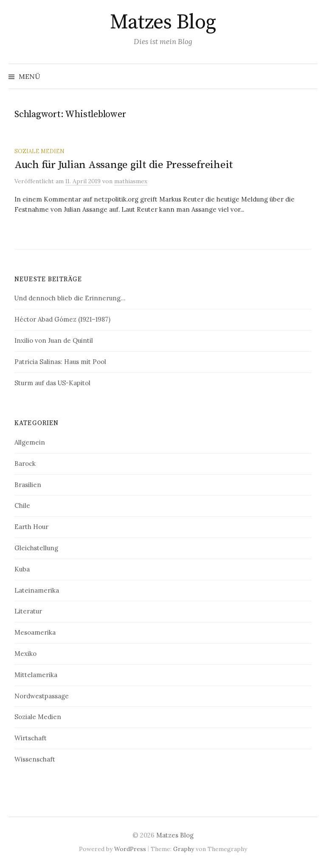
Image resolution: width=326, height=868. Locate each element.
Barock (25, 463)
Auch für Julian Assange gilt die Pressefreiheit (124, 165)
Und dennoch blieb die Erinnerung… (70, 298)
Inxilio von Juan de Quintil (54, 340)
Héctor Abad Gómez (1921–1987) (62, 319)
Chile (22, 505)
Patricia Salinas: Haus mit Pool (60, 362)
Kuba (22, 569)
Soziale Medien (39, 151)
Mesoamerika (35, 632)
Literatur (28, 611)
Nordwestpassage (42, 696)
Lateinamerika (37, 590)
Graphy (184, 849)
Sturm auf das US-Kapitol (52, 383)
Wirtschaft (31, 738)
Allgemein (30, 442)
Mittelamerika (36, 675)
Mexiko (25, 654)
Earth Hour (31, 527)
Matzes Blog (163, 22)
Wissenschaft (35, 759)
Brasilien (28, 485)
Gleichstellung (36, 548)
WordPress (130, 849)
